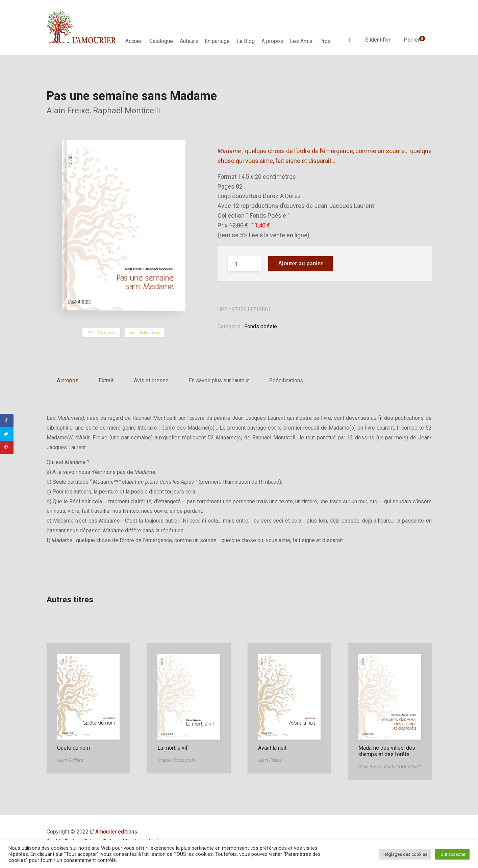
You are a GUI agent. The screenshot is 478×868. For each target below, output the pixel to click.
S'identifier (378, 40)
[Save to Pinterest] (7, 448)
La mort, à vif (173, 748)
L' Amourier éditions (114, 832)
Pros (325, 41)
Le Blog (246, 41)
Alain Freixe (270, 760)
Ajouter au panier (301, 263)
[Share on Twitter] (7, 434)
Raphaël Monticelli (127, 111)
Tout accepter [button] (452, 854)
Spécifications (286, 380)
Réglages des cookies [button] (405, 854)
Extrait (106, 380)
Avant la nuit (272, 748)
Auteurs (189, 41)
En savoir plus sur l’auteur (219, 380)
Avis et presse (151, 380)
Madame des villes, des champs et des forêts (387, 751)
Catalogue (161, 41)
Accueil (134, 41)
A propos (272, 41)
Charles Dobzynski (176, 760)
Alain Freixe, (70, 111)
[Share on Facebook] (7, 420)
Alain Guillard (70, 760)
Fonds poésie (261, 326)
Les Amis (301, 41)
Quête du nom (73, 748)
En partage (217, 41)
